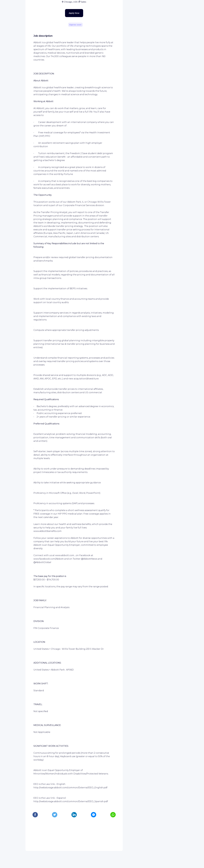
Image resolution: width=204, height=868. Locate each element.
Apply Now (69, 68)
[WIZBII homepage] (13, 6)
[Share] (113, 32)
